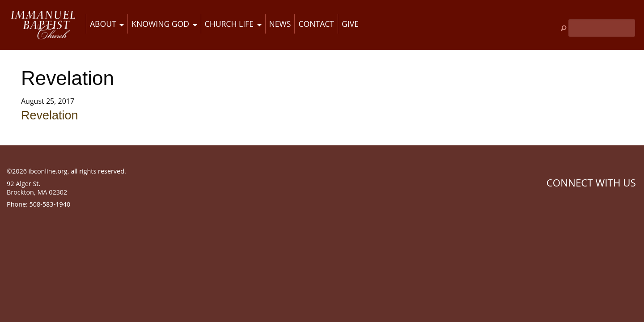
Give (350, 24)
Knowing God (160, 24)
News (280, 24)
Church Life (229, 24)
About (103, 24)
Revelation (50, 115)
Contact (316, 24)
